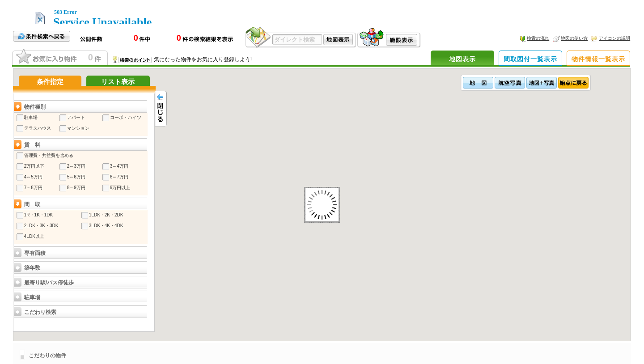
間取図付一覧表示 (530, 59)
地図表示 (462, 59)
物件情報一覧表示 (598, 59)
